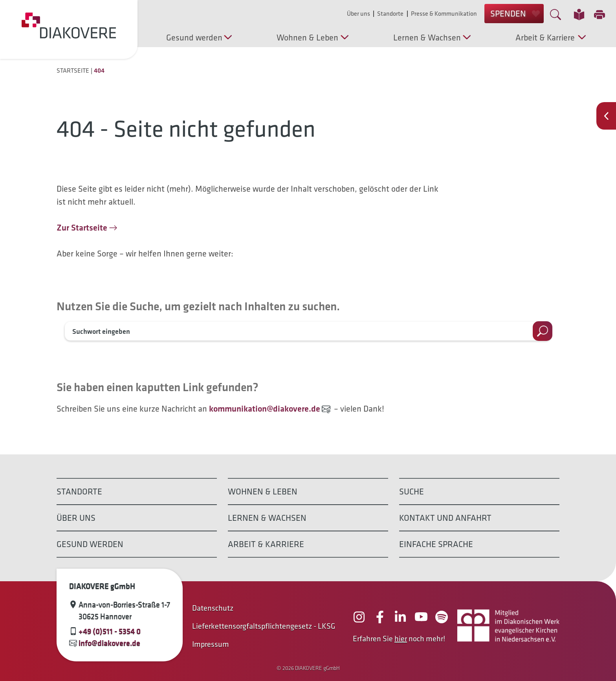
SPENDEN (515, 14)
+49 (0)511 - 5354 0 (110, 631)
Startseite (73, 70)
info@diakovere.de (109, 643)
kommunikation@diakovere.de (265, 409)
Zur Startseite (82, 228)
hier (401, 639)
